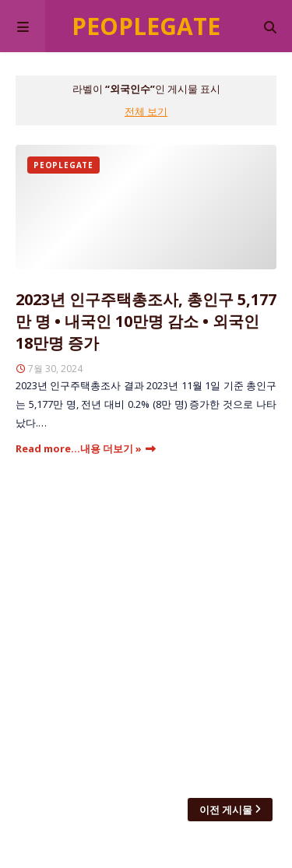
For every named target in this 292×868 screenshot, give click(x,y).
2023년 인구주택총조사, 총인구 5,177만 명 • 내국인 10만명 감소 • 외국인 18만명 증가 (146, 321)
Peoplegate (146, 26)
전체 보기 (146, 111)
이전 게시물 (226, 810)
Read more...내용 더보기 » (79, 448)
